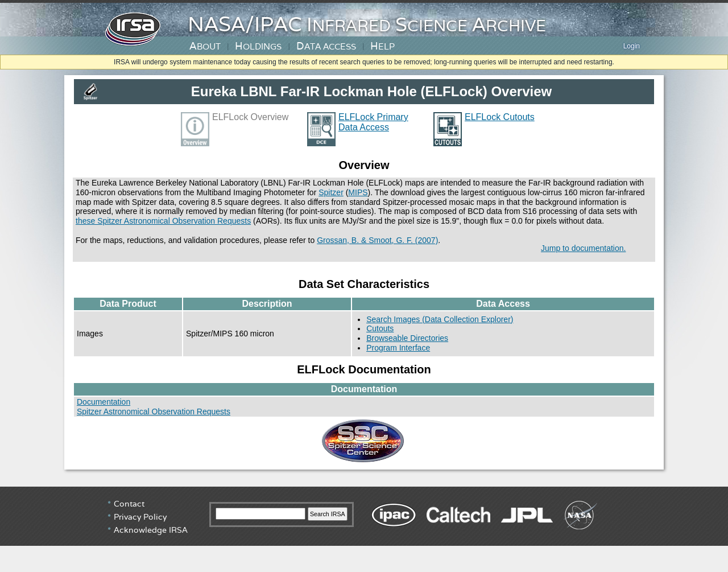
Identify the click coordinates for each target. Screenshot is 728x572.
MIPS (358, 192)
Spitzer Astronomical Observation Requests (154, 411)
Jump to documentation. (583, 248)
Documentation (104, 402)
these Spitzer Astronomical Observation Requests (163, 221)
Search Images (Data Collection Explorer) (440, 319)
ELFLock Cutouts (500, 117)
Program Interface (398, 348)
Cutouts (380, 328)
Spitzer (331, 192)
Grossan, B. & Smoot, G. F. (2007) (377, 240)
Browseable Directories (407, 338)
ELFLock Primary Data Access (373, 122)
